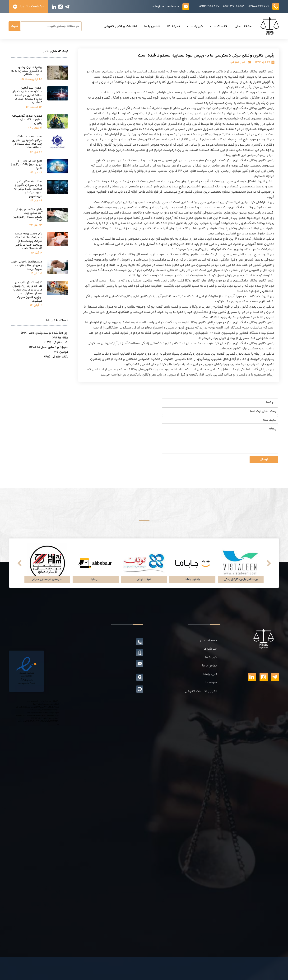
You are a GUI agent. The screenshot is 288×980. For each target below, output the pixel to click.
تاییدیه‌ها (210, 674)
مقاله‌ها (60, 338)
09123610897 (209, 7)
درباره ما (167, 26)
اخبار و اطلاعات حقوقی (201, 691)
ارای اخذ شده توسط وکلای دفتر (45, 333)
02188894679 (259, 7)
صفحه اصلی (214, 26)
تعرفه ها (144, 26)
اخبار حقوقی (238, 62)
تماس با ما (123, 26)
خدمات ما (191, 26)
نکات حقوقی (56, 357)
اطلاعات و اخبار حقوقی (91, 26)
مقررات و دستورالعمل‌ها (49, 347)
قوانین (60, 352)
